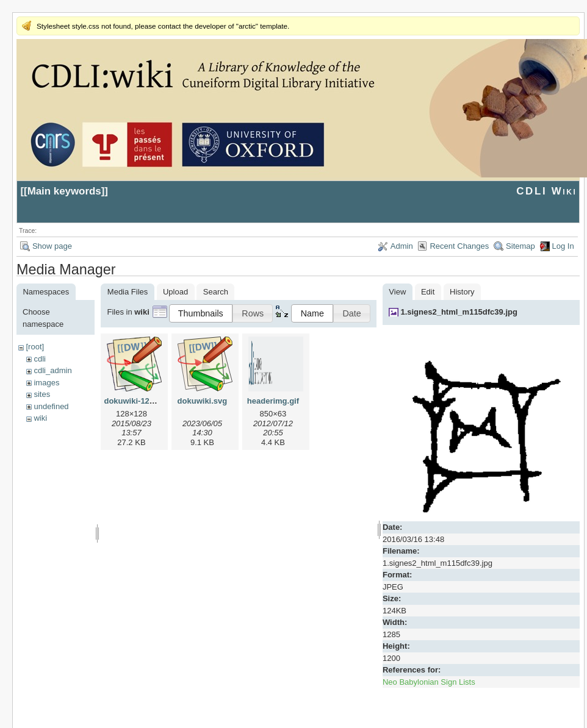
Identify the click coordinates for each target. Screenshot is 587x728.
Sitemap (520, 246)
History (462, 292)
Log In (563, 246)
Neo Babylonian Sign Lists (429, 682)
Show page (52, 246)
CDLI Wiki (546, 191)
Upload (175, 292)
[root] (35, 347)
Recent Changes (459, 246)
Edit (428, 292)
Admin (402, 246)
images (46, 383)
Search (216, 292)
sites (42, 394)
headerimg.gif (273, 401)
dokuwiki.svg (203, 401)
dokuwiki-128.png (137, 401)
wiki (40, 418)
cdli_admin (52, 370)
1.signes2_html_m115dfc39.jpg (459, 312)
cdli (40, 359)
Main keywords (64, 191)
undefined (51, 406)
